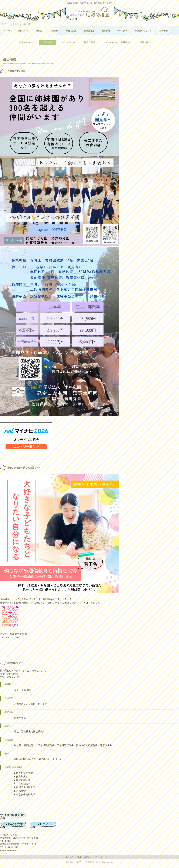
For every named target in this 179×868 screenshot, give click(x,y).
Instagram (123, 31)
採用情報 (106, 31)
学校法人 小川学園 (74, 857)
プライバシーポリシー (104, 857)
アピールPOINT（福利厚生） (117, 42)
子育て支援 (71, 31)
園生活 (39, 31)
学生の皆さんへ (68, 42)
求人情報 (48, 42)
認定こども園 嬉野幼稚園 (89, 13)
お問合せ (163, 31)
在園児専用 (89, 31)
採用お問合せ (146, 42)
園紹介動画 (89, 42)
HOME (7, 31)
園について (23, 31)
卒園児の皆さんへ (143, 31)
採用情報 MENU (27, 42)
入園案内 (54, 31)
